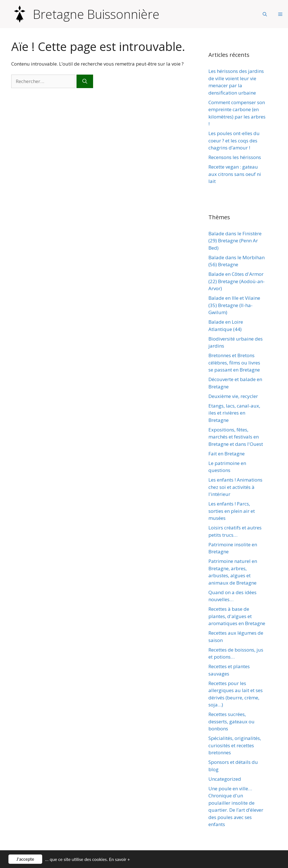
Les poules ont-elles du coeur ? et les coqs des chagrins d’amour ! (234, 140)
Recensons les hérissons (235, 157)
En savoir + (120, 860)
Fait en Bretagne (227, 454)
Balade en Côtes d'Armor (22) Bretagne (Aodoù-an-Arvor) (237, 281)
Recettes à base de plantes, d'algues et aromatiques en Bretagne (237, 616)
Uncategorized (225, 779)
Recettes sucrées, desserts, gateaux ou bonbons (231, 721)
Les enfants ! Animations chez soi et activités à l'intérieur (235, 487)
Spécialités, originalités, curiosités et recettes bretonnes (235, 745)
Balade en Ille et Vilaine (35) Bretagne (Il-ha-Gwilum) (234, 305)
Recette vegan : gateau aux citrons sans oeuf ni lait (235, 174)
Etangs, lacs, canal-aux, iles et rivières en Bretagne (234, 413)
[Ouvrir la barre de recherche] (265, 14)
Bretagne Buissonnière (96, 14)
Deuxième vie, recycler (233, 396)
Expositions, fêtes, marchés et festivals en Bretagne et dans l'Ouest (236, 437)
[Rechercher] (85, 81)
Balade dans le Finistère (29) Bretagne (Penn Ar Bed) (235, 241)
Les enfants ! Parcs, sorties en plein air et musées (232, 511)
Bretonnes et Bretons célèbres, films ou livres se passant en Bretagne (234, 363)
